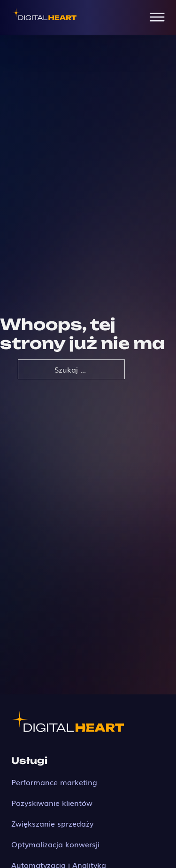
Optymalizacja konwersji (55, 844)
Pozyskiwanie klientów (52, 803)
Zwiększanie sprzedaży (52, 823)
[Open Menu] (157, 17)
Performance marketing (54, 782)
